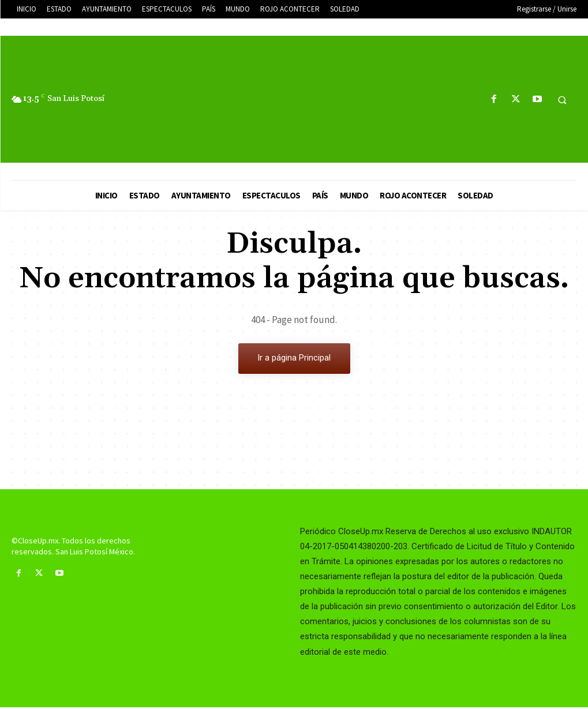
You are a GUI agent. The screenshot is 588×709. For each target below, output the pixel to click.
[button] (562, 100)
